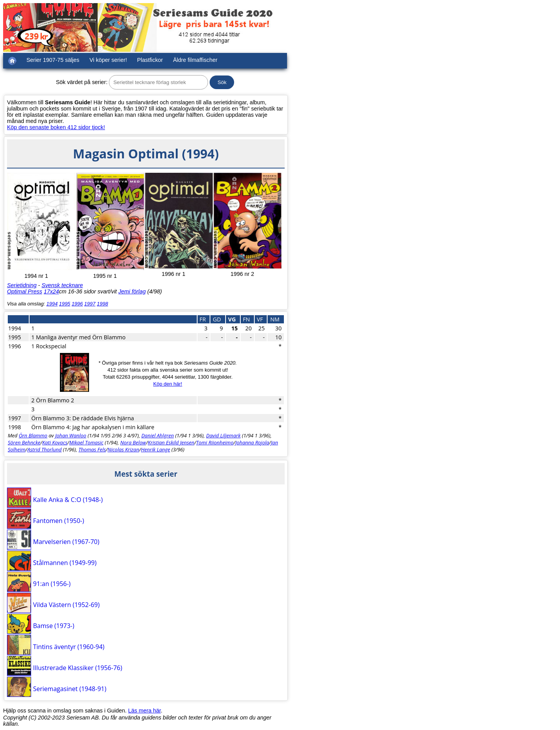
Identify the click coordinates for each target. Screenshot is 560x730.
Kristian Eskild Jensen (171, 442)
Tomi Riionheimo (215, 442)
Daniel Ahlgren (157, 435)
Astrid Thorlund (44, 449)
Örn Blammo (33, 435)
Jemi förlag (132, 291)
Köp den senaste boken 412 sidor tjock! (56, 127)
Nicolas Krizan (123, 449)
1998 (102, 304)
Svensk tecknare (62, 285)
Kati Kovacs (55, 442)
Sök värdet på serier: (82, 82)
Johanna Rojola (252, 442)
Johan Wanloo (71, 435)
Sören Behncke (24, 442)
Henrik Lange (155, 449)
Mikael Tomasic (86, 442)
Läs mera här (145, 711)
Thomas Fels (92, 449)
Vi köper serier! (108, 60)
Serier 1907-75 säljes (53, 60)
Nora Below (133, 442)
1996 (77, 304)
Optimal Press (24, 291)
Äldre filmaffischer (195, 60)
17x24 (51, 291)
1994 (52, 304)
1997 (90, 304)
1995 (65, 304)
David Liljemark (223, 435)
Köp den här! (168, 384)
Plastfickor (150, 60)
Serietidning (22, 285)
